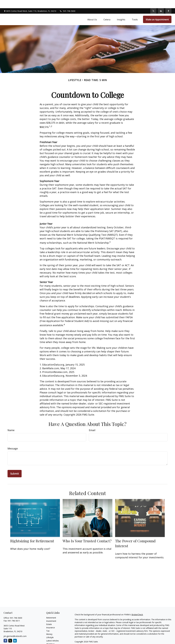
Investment (51, 613)
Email (92, 422)
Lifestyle (50, 629)
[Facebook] (168, 3)
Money (49, 626)
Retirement (51, 609)
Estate (49, 616)
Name (11, 422)
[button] (92, 11)
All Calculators (52, 639)
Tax (48, 623)
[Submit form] (15, 465)
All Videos (50, 636)
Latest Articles (52, 632)
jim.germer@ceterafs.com (15, 628)
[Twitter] (153, 3)
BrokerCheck (137, 606)
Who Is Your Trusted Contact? (87, 533)
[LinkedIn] (161, 3)
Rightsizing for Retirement (32, 533)
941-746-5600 (67, 3)
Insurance (51, 619)
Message (13, 440)
